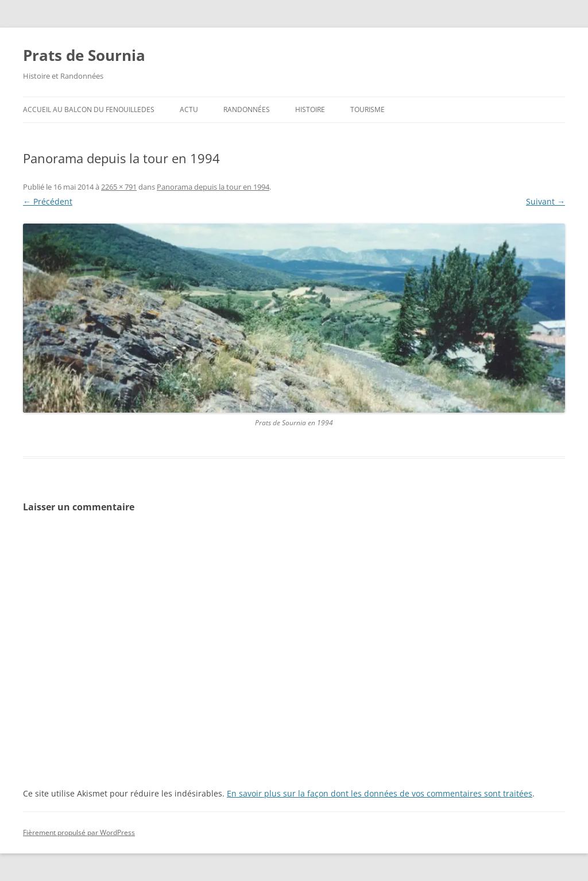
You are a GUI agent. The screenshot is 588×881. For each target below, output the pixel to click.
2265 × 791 (119, 187)
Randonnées (247, 109)
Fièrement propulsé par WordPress (79, 832)
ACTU (189, 109)
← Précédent (48, 201)
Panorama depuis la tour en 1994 (213, 187)
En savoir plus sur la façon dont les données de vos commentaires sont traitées (380, 793)
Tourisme (367, 109)
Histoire (310, 109)
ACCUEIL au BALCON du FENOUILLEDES (89, 109)
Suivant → (546, 201)
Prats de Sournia (84, 55)
